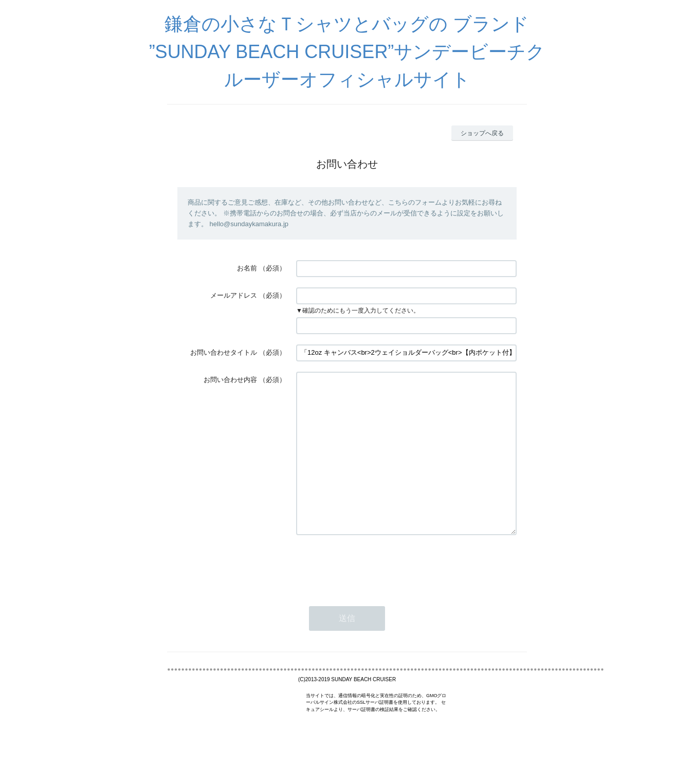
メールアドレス (234, 295)
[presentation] (374, 596)
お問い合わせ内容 (230, 380)
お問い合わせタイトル (224, 352)
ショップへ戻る (482, 133)
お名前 (247, 268)
